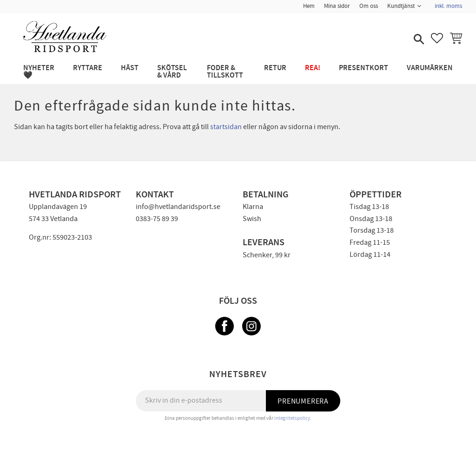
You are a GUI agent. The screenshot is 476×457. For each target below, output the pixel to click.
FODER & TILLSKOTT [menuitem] (225, 72)
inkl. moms (448, 6)
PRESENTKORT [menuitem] (364, 68)
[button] (418, 40)
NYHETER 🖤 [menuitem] (39, 72)
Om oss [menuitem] (369, 6)
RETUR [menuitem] (275, 68)
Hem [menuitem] (309, 6)
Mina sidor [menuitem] (337, 6)
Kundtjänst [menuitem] (401, 6)
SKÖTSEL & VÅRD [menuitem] (172, 72)
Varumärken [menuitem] (430, 68)
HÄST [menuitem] (130, 68)
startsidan (226, 127)
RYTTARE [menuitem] (88, 68)
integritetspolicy (292, 418)
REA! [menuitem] (313, 68)
